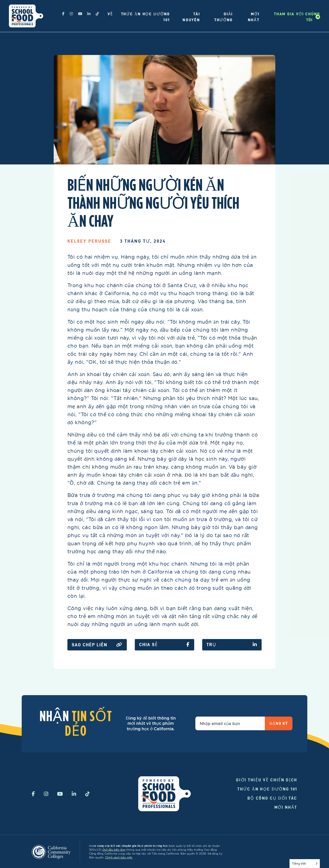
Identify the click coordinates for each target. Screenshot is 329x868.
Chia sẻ (164, 645)
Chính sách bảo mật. (119, 857)
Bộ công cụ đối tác (272, 798)
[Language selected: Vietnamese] (305, 864)
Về (110, 14)
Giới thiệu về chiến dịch (267, 780)
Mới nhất (286, 807)
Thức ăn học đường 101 (267, 789)
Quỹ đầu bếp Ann (114, 850)
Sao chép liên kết (97, 645)
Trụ (232, 645)
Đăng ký (279, 723)
